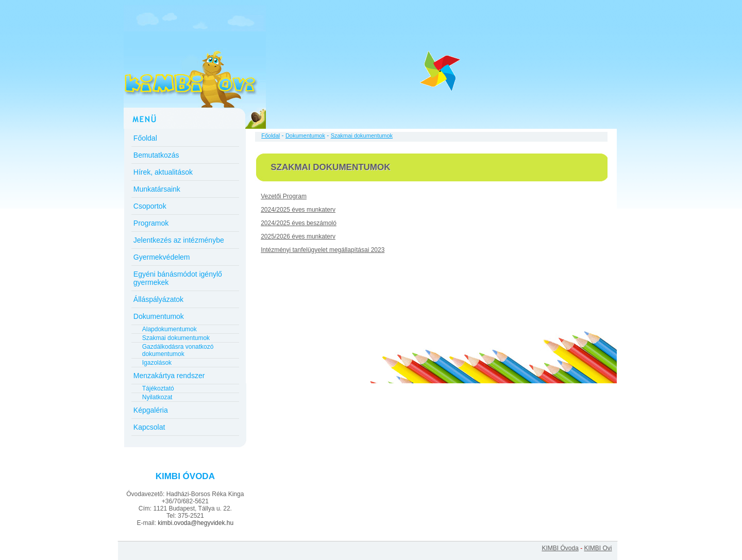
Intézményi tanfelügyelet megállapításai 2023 (323, 250)
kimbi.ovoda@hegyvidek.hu (196, 523)
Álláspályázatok (158, 299)
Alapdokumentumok (170, 329)
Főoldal (145, 138)
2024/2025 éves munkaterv (298, 210)
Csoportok (150, 206)
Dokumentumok (159, 316)
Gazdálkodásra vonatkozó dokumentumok (178, 350)
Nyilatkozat (157, 397)
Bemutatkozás (156, 155)
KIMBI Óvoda (560, 548)
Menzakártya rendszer (169, 376)
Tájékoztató (158, 388)
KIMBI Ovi (598, 548)
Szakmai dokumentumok (176, 338)
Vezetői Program (284, 196)
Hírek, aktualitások (163, 172)
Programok (151, 223)
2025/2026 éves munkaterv (298, 236)
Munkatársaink (157, 189)
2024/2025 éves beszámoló (299, 223)
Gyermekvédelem (162, 257)
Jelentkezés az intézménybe (179, 240)
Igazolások (157, 363)
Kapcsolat (149, 427)
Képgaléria (151, 410)
